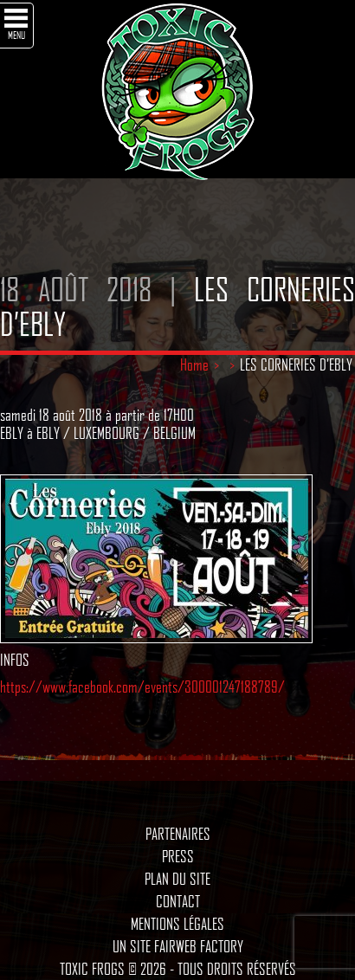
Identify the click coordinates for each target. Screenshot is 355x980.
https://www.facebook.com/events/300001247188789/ (142, 687)
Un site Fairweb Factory (178, 946)
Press (178, 856)
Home (194, 364)
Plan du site (177, 879)
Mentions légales (177, 924)
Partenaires (178, 834)
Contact (178, 901)
